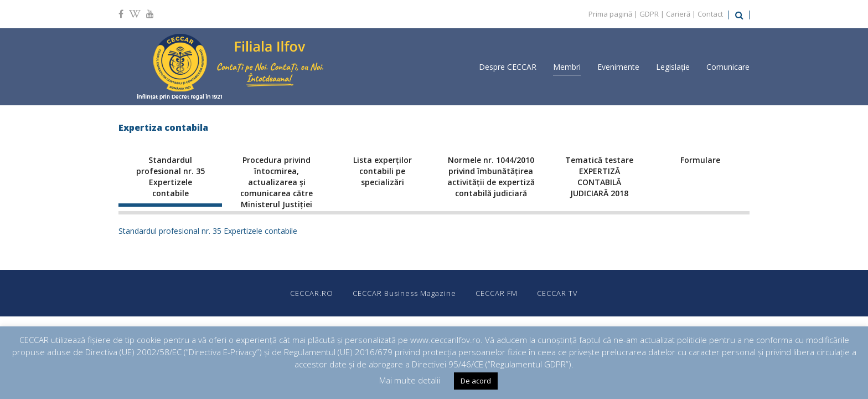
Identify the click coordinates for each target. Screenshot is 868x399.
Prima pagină (610, 14)
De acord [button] (476, 381)
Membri (567, 67)
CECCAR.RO (312, 293)
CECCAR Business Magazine (404, 293)
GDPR (649, 14)
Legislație (673, 67)
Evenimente (618, 67)
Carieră (678, 14)
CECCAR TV (557, 293)
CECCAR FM (497, 293)
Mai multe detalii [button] (410, 380)
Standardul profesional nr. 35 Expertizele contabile (208, 231)
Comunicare (728, 67)
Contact (710, 14)
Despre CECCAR (508, 67)
